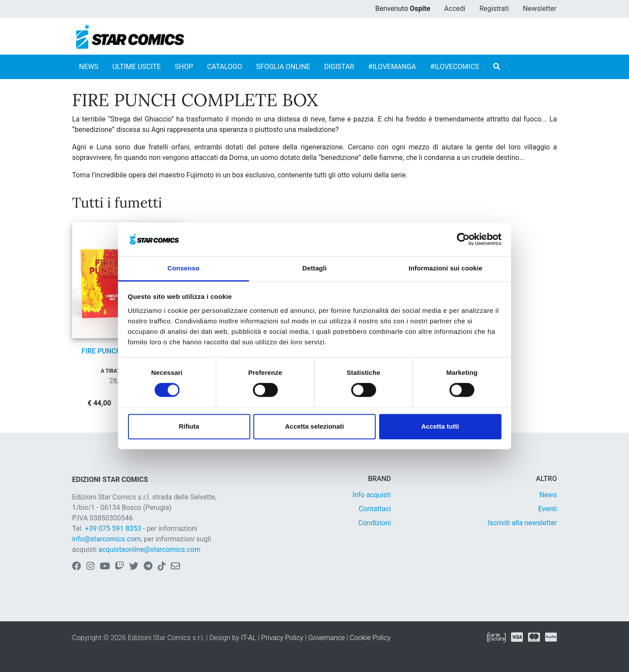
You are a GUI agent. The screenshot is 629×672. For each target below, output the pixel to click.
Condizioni (375, 523)
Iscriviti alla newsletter (522, 523)
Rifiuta (189, 426)
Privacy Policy (282, 638)
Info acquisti (372, 495)
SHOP (184, 67)
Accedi (455, 9)
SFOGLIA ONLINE (283, 67)
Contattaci (375, 509)
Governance (327, 638)
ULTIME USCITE (137, 67)
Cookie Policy (370, 638)
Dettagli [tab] (314, 268)
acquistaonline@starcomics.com (149, 549)
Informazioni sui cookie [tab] (446, 268)
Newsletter (540, 9)
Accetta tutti (440, 426)
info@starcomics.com (106, 539)
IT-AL (249, 638)
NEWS (89, 67)
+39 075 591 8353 (113, 528)
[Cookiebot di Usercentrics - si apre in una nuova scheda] (463, 239)
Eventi (548, 509)
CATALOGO (225, 67)
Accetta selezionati (314, 426)
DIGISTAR (339, 67)
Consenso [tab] (183, 268)
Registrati (494, 9)
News (548, 495)
